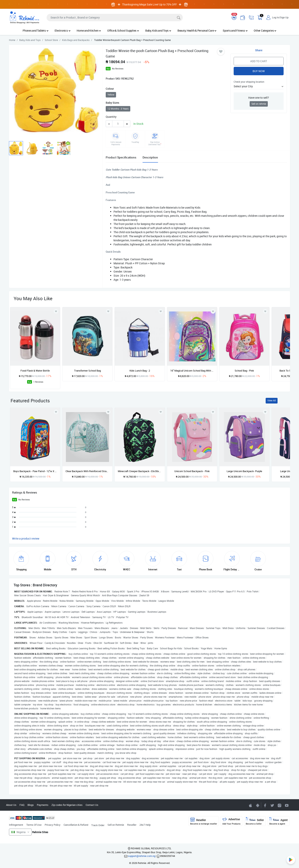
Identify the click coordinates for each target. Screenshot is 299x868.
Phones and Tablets (35, 31)
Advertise (231, 821)
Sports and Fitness (235, 31)
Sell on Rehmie (116, 825)
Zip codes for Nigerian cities (67, 805)
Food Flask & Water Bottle (35, 371)
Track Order (98, 825)
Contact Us (92, 805)
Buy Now (259, 71)
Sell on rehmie (259, 104)
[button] (259, 86)
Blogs (31, 805)
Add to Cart (259, 61)
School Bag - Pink (244, 371)
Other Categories (265, 31)
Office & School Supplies (123, 31)
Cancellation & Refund (76, 825)
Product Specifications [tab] (121, 157)
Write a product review (26, 538)
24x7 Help (145, 825)
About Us (11, 805)
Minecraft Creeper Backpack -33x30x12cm (140, 471)
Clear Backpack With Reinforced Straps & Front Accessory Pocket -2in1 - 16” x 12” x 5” (87, 471)
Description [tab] (150, 157)
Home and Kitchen (89, 31)
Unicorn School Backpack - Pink (192, 471)
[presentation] (280, 342)
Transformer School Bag (87, 371)
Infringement (16, 825)
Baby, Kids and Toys (158, 31)
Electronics (63, 31)
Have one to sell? (259, 98)
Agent (279, 821)
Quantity (111, 117)
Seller (255, 821)
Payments (43, 805)
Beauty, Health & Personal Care (197, 31)
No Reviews (118, 69)
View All (272, 400)
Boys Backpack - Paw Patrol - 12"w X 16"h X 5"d (35, 471)
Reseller (132, 825)
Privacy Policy (53, 825)
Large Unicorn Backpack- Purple (244, 471)
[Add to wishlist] (56, 412)
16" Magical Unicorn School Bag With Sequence (192, 371)
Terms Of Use (34, 825)
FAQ (22, 805)
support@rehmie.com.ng (142, 856)
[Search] (115, 18)
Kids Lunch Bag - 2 (140, 371)
